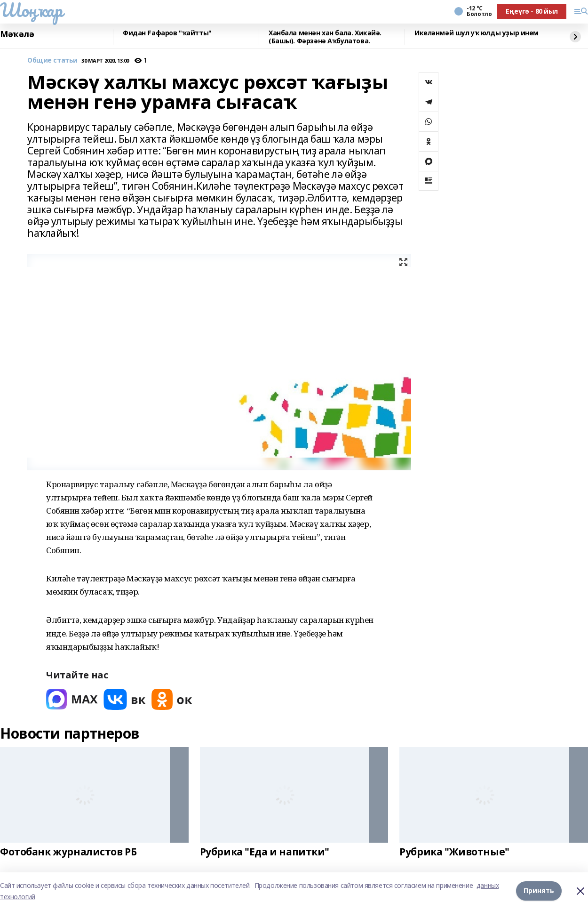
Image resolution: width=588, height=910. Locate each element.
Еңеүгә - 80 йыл (532, 11)
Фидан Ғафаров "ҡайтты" (167, 33)
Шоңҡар (31, 10)
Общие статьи (52, 60)
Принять (539, 891)
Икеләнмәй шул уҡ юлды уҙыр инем (477, 33)
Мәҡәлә (17, 34)
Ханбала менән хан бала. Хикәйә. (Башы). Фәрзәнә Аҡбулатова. (325, 37)
